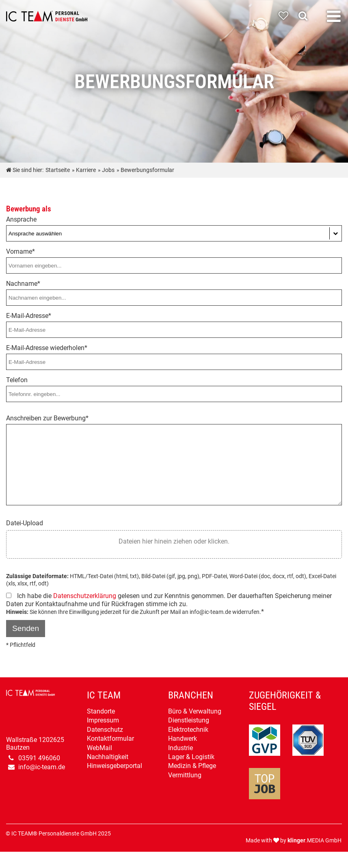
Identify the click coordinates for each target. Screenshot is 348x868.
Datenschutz (105, 730)
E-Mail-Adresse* (29, 316)
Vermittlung (185, 775)
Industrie (180, 748)
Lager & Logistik (191, 757)
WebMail (99, 748)
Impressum (103, 720)
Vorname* (21, 251)
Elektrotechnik (188, 730)
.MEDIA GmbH (314, 841)
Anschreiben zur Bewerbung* (47, 418)
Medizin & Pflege (192, 766)
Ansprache (21, 219)
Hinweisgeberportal (115, 766)
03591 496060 (39, 758)
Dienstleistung (189, 720)
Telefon (17, 380)
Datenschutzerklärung (85, 596)
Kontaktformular (110, 739)
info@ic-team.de (42, 767)
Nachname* (23, 284)
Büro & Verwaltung (195, 711)
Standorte (101, 711)
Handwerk (183, 739)
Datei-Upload (25, 523)
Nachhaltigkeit (108, 757)
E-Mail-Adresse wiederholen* (47, 348)
